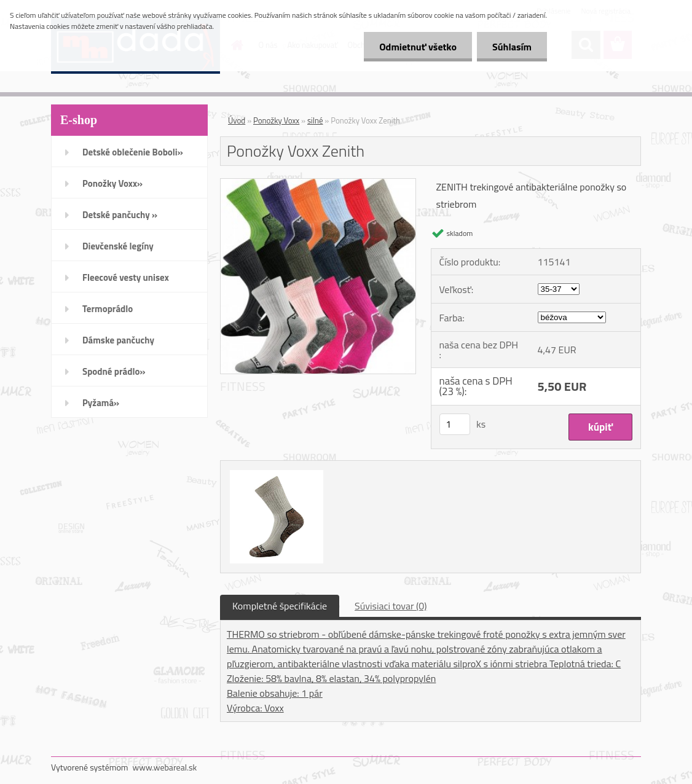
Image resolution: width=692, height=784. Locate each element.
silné (315, 120)
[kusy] (455, 424)
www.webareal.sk (165, 767)
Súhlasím (512, 47)
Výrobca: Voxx (255, 708)
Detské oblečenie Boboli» (133, 152)
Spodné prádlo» (114, 371)
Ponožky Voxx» (112, 183)
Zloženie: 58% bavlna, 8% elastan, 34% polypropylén (331, 678)
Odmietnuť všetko (418, 47)
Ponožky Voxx (276, 120)
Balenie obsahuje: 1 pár (275, 693)
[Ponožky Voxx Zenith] (318, 184)
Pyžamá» (101, 403)
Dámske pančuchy (118, 340)
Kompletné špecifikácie (280, 606)
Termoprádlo (108, 309)
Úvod (237, 120)
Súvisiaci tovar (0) (391, 606)
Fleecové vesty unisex (126, 277)
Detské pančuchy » (120, 215)
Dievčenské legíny (118, 246)
